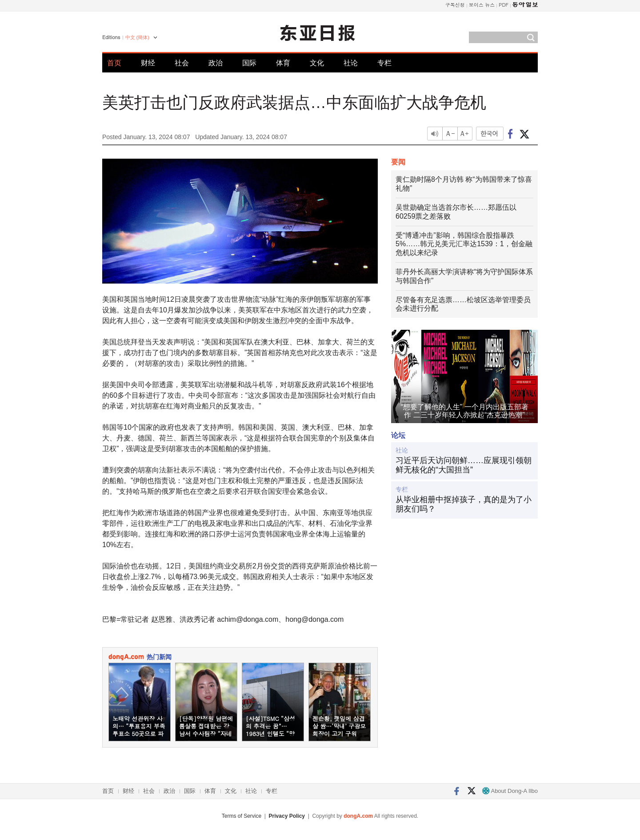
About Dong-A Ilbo (510, 791)
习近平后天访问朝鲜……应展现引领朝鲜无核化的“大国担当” (464, 465)
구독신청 (455, 5)
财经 (148, 63)
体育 (283, 63)
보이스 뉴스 (482, 5)
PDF (504, 5)
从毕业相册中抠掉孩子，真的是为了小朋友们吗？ (464, 504)
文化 (317, 63)
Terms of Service (242, 816)
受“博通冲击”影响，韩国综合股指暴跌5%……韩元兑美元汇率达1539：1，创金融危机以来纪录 (464, 244)
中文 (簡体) (137, 37)
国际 (249, 63)
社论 (351, 63)
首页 (114, 63)
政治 (216, 63)
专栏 (384, 63)
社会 (182, 63)
